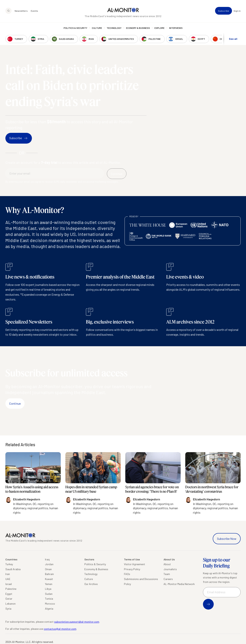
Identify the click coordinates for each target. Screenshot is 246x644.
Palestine (11, 589)
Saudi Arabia (13, 569)
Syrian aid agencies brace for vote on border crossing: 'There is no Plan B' (152, 489)
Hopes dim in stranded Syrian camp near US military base (91, 489)
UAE (8, 579)
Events (34, 11)
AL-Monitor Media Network (179, 584)
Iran (8, 574)
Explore (160, 28)
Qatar (9, 599)
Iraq (47, 559)
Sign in (237, 11)
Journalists (170, 569)
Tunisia (49, 599)
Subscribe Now (227, 539)
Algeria (49, 609)
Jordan (49, 564)
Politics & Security (75, 28)
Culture (97, 28)
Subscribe (224, 11)
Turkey (9, 564)
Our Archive (91, 584)
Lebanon (10, 604)
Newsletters (21, 11)
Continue (15, 403)
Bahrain (49, 574)
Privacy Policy (132, 569)
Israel (9, 584)
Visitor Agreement (135, 564)
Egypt (9, 594)
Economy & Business (138, 28)
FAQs (127, 574)
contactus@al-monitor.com (60, 629)
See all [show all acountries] (233, 39)
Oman (48, 569)
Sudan (49, 594)
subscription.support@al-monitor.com (77, 622)
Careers (168, 579)
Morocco (50, 604)
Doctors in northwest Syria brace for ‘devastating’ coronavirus (212, 489)
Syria (8, 609)
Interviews (176, 28)
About (167, 564)
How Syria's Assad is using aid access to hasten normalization (32, 489)
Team (167, 574)
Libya (48, 589)
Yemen (49, 584)
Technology (114, 28)
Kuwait (49, 579)
